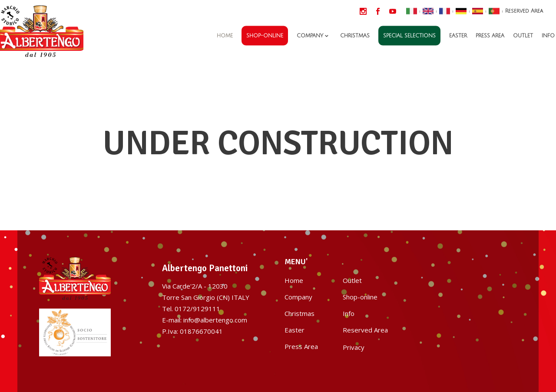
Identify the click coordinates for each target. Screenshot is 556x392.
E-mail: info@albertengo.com (205, 320)
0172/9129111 (197, 309)
